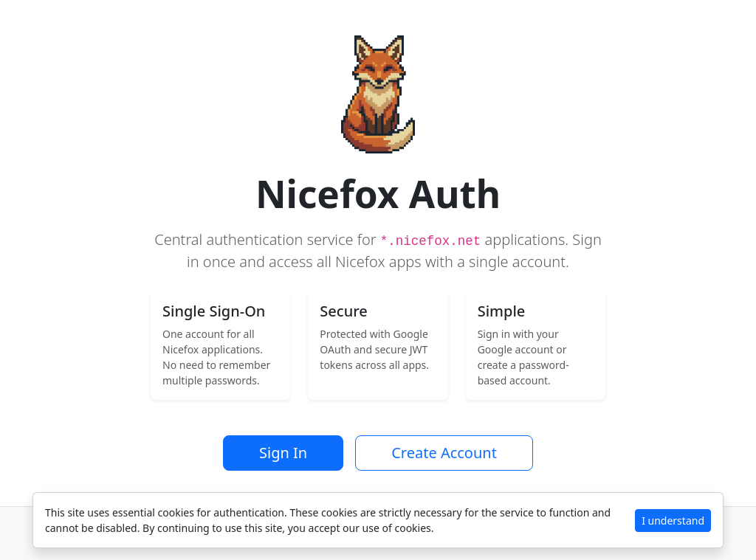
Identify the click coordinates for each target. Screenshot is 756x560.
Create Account (444, 453)
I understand (673, 521)
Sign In (283, 453)
